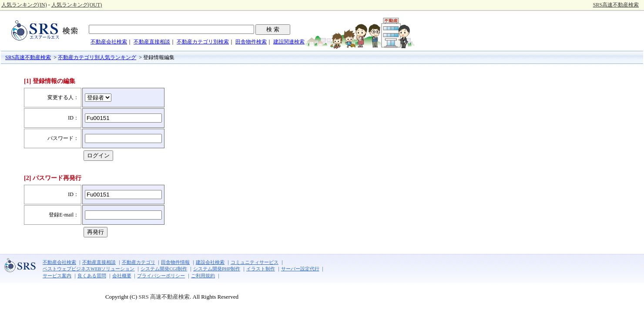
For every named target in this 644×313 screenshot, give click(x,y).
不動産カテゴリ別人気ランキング (97, 57)
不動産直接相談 (152, 42)
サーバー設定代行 (300, 269)
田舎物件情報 (175, 262)
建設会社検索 (210, 262)
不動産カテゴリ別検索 (203, 42)
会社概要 (122, 276)
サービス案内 (57, 276)
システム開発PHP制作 (217, 269)
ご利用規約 (203, 276)
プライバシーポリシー (161, 276)
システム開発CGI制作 (164, 269)
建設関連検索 (289, 42)
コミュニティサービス (255, 262)
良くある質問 (92, 276)
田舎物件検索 (251, 42)
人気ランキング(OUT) (77, 5)
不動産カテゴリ (139, 262)
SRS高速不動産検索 (616, 5)
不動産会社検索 (109, 42)
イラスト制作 (261, 269)
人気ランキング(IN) (24, 5)
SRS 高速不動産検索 (163, 297)
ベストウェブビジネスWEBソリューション (89, 269)
